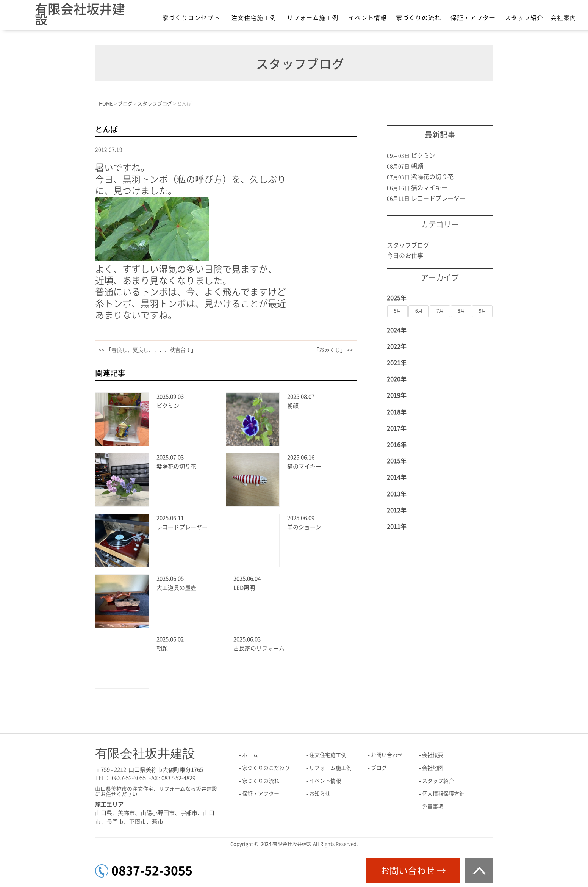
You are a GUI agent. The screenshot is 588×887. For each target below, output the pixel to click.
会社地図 (433, 768)
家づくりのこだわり (266, 768)
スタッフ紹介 (524, 18)
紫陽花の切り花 (176, 466)
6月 (419, 311)
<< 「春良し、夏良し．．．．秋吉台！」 (148, 350)
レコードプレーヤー (182, 527)
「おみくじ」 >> (333, 350)
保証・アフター (473, 18)
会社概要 (433, 755)
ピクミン (168, 406)
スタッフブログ (408, 245)
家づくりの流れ (418, 18)
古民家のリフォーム (259, 648)
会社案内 (563, 18)
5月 (398, 311)
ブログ (379, 768)
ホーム (250, 755)
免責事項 (433, 807)
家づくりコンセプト (191, 18)
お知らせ (320, 794)
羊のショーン (304, 527)
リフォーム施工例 (313, 18)
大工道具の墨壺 (176, 588)
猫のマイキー (304, 466)
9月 (482, 311)
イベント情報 (367, 18)
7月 (440, 311)
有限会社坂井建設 (80, 14)
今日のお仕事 (405, 255)
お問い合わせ (387, 755)
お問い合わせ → (413, 871)
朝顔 (293, 406)
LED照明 (244, 588)
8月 (461, 311)
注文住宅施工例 (254, 18)
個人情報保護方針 (443, 794)
